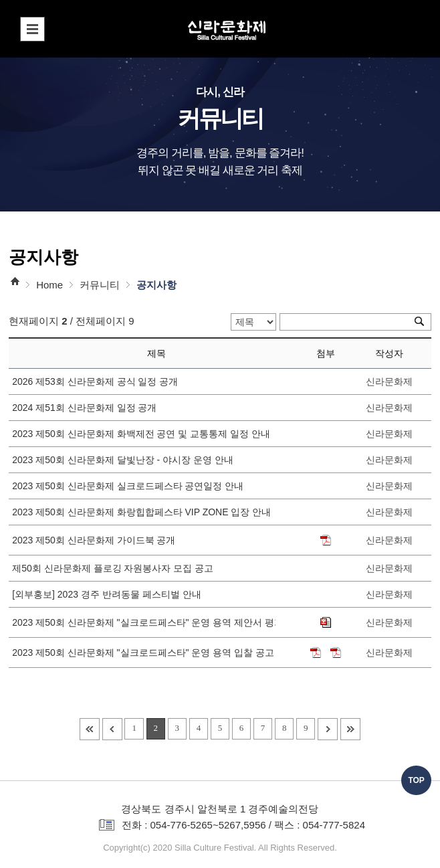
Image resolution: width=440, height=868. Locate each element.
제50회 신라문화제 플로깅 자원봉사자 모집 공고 (115, 568)
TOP (416, 780)
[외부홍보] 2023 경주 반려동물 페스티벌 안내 (109, 594)
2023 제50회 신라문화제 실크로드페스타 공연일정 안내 (130, 486)
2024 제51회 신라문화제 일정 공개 (87, 408)
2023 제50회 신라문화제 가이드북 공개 (96, 540)
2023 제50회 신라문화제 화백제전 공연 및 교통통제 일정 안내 (143, 434)
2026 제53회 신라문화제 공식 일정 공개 (98, 381)
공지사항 (156, 285)
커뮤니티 (100, 285)
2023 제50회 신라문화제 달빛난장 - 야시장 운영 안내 (125, 460)
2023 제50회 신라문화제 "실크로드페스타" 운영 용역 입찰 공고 (143, 653)
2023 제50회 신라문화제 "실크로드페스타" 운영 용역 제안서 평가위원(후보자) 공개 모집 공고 (143, 622)
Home (49, 285)
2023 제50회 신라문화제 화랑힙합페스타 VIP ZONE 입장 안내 (143, 512)
